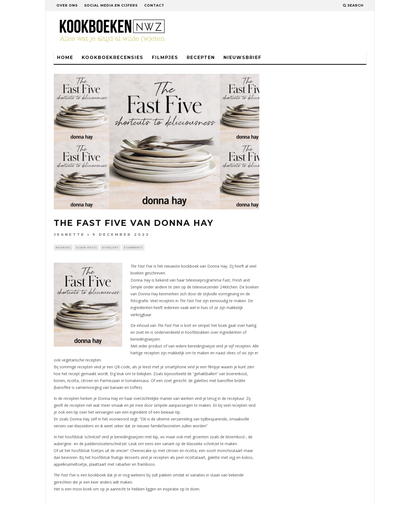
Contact (154, 5)
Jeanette (69, 234)
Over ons (67, 5)
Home (65, 57)
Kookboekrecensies (113, 57)
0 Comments (133, 248)
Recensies (63, 248)
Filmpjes (165, 57)
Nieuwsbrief (242, 57)
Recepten (201, 57)
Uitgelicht (110, 248)
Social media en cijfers (111, 5)
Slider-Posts (86, 248)
